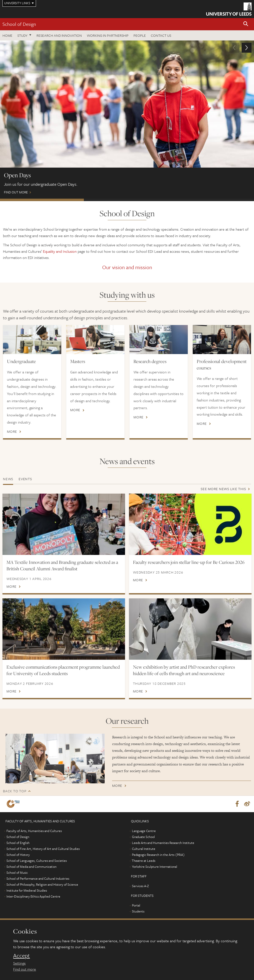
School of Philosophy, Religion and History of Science (42, 884)
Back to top (15, 791)
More (12, 432)
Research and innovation (59, 35)
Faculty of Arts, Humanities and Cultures (34, 831)
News (8, 479)
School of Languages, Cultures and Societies (37, 861)
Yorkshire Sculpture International (155, 867)
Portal (136, 905)
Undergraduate (21, 361)
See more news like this (223, 489)
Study (22, 35)
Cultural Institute (144, 849)
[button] (246, 24)
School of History (18, 855)
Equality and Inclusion (60, 251)
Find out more (127, 120)
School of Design (19, 24)
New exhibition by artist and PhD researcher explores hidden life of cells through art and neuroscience (184, 670)
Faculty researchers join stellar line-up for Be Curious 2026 (189, 562)
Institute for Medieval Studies (27, 890)
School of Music (17, 872)
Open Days (42, 200)
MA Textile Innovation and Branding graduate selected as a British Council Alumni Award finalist (62, 565)
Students (138, 911)
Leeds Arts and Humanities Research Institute (163, 843)
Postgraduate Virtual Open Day (126, 200)
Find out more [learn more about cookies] (25, 969)
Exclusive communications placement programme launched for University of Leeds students (63, 670)
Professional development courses (222, 364)
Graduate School (143, 837)
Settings (19, 963)
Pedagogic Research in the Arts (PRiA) (158, 855)
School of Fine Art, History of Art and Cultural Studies (43, 849)
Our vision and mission (127, 267)
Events (25, 479)
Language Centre (144, 831)
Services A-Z (140, 886)
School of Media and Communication (32, 867)
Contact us (161, 35)
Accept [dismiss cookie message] (21, 956)
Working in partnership (108, 35)
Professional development (211, 200)
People (140, 35)
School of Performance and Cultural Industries (38, 878)
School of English (18, 843)
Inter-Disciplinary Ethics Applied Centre (33, 896)
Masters (78, 361)
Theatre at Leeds (143, 861)
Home (7, 35)
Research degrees (150, 361)
